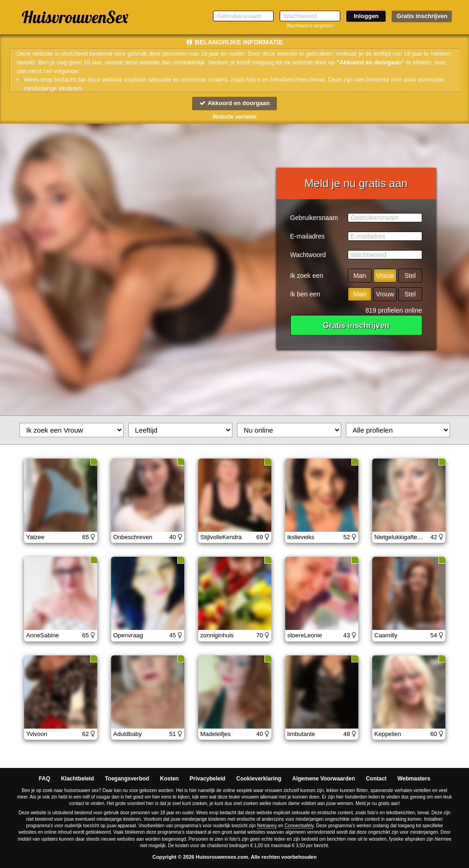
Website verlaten (234, 117)
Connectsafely (299, 826)
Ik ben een (305, 294)
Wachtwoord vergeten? (310, 26)
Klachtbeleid (78, 779)
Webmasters (414, 779)
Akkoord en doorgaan (234, 103)
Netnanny (267, 826)
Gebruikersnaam (314, 218)
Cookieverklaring (259, 779)
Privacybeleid (208, 779)
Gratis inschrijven (422, 16)
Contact (376, 779)
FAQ (45, 779)
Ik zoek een (307, 276)
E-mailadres (308, 236)
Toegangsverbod (127, 779)
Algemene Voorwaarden (324, 779)
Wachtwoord (308, 255)
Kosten (170, 779)
